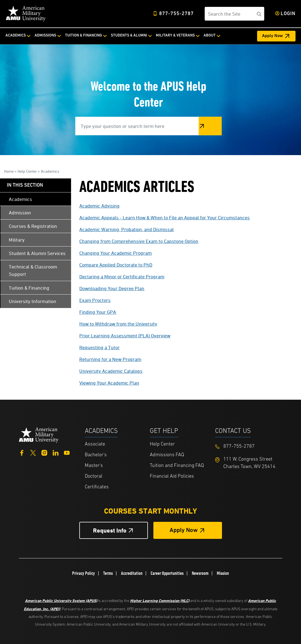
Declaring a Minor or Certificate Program (122, 277)
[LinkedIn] (56, 452)
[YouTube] (67, 452)
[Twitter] (33, 452)
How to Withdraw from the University (118, 324)
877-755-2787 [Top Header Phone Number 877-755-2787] (176, 14)
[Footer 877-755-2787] (248, 446)
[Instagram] (44, 452)
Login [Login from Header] (288, 14)
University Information (33, 301)
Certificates (97, 487)
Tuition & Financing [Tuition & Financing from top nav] (84, 36)
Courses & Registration (33, 226)
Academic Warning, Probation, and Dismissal (126, 229)
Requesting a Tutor (99, 347)
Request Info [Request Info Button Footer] (110, 530)
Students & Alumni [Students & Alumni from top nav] (129, 36)
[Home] (26, 14)
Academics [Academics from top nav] (16, 36)
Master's (94, 466)
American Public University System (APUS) (61, 600)
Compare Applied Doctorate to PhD (116, 265)
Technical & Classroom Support (33, 270)
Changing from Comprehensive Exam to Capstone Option (139, 241)
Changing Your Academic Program (116, 253)
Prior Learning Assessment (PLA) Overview (125, 336)
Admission (20, 213)
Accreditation (132, 573)
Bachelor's (96, 455)
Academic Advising (99, 206)
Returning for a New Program (110, 359)
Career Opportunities (167, 573)
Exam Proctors (95, 300)
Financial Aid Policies (172, 476)
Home (9, 171)
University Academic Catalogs (111, 371)
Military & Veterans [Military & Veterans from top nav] (175, 36)
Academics (50, 171)
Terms (108, 573)
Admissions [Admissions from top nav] (45, 36)
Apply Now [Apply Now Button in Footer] (184, 530)
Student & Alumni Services (37, 253)
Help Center (27, 171)
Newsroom (200, 573)
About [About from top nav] (210, 36)
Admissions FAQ (167, 455)
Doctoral (94, 476)
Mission (223, 573)
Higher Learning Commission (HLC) (160, 600)
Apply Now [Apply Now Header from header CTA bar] (272, 36)
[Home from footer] (39, 435)
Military (17, 240)
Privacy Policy (84, 573)
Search (210, 126)
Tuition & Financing (29, 288)
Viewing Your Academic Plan (109, 383)
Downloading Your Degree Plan (112, 288)
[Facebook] (22, 452)
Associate (95, 444)
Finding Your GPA (98, 312)
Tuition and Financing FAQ (177, 466)
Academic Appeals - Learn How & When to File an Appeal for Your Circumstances (164, 218)
